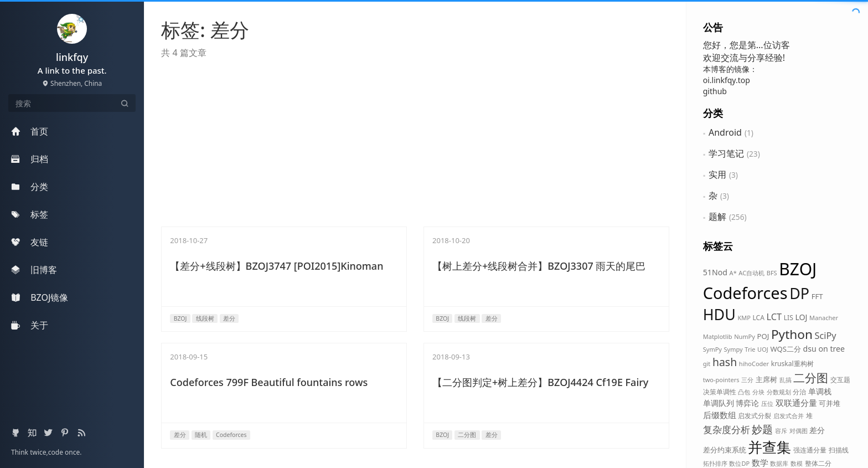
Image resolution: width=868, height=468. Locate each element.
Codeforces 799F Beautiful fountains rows (269, 382)
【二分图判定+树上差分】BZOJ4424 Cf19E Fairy (540, 382)
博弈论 (747, 403)
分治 (799, 392)
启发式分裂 (755, 416)
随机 (201, 435)
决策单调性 (720, 392)
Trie (750, 349)
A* (733, 273)
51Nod (715, 272)
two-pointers (721, 380)
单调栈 (820, 391)
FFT (817, 296)
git (707, 364)
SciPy (826, 336)
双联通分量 (796, 403)
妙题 (762, 429)
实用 (717, 174)
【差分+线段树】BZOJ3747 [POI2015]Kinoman (277, 266)
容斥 (781, 431)
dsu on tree (824, 349)
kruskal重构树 (792, 364)
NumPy (745, 336)
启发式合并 (789, 416)
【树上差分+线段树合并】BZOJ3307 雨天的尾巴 (539, 266)
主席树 (766, 379)
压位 (767, 403)
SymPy (712, 349)
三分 (747, 380)
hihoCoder (754, 364)
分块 (758, 392)
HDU (719, 314)
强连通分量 (810, 450)
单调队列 (719, 403)
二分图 (811, 378)
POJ (763, 336)
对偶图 (799, 431)
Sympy (733, 349)
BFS (772, 273)
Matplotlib (718, 336)
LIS (789, 318)
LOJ (801, 317)
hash (725, 362)
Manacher (824, 318)
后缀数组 (720, 415)
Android (725, 132)
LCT (774, 317)
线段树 (205, 318)
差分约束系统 (725, 450)
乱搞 (786, 380)
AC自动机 (751, 273)
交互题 (840, 380)
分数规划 (779, 392)
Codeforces (745, 293)
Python (792, 334)
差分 (817, 430)
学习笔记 (726, 153)
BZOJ (798, 269)
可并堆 (830, 403)
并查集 (769, 447)
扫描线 (839, 450)
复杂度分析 (727, 429)
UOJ (763, 349)
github (715, 91)
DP (799, 293)
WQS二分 (786, 349)
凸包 (744, 392)
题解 (717, 217)
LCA (759, 318)
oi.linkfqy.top (727, 80)
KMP (744, 318)
